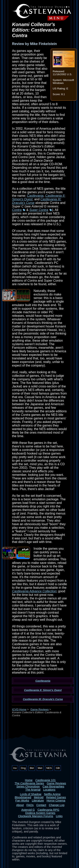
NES (49, 768)
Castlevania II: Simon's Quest (43, 690)
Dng (23, 768)
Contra (17, 210)
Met (40, 768)
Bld (32, 768)
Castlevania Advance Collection (34, 591)
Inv (15, 768)
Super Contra (39, 210)
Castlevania (35, 196)
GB (58, 768)
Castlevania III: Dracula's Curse (43, 699)
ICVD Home (19, 709)
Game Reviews (39, 709)
